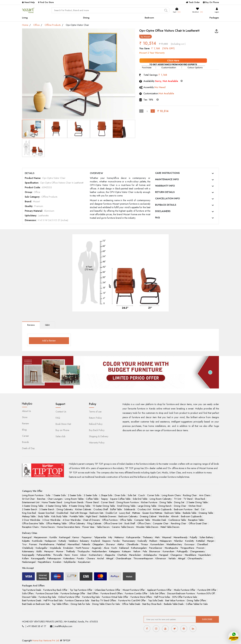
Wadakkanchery (174, 544)
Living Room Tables (74, 499)
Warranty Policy (97, 443)
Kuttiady (62, 541)
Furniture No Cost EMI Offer (132, 600)
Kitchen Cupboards (162, 509)
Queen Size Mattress (152, 513)
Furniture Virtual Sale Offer (115, 597)
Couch (142, 495)
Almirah (175, 516)
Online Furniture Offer (69, 597)
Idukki (39, 551)
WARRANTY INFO (165, 186)
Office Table (126, 520)
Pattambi (86, 544)
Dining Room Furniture (128, 502)
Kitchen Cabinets (83, 509)
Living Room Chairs (171, 495)
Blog (24, 430)
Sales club (60, 436)
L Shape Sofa (106, 495)
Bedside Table (190, 513)
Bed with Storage (79, 513)
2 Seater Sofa (75, 495)
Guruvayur (189, 544)
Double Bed (62, 513)
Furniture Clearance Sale (77, 600)
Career (26, 436)
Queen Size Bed (46, 513)
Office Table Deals (131, 604)
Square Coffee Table (120, 499)
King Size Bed (29, 513)
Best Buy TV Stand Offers (104, 600)
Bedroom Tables (172, 513)
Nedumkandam (99, 551)
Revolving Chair (179, 523)
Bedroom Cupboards (191, 516)
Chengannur (176, 555)
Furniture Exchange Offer (73, 593)
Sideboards (130, 509)
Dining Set (179, 502)
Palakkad (61, 544)
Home (25, 25)
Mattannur (119, 537)
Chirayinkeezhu (195, 558)
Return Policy (95, 418)
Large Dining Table (147, 506)
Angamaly (97, 548)
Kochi (114, 548)
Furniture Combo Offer (136, 593)
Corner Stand (108, 502)
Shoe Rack (200, 499)
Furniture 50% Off (206, 593)
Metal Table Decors (170, 527)
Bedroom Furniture (183, 509)
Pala (145, 551)
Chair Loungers (55, 499)
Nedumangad (29, 562)
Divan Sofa (120, 495)
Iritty (110, 537)
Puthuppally (182, 551)
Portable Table (77, 516)
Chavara (91, 558)
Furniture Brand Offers (112, 593)
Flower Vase (88, 527)
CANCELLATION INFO (168, 198)
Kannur (76, 537)
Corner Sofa (153, 495)
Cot (203, 509)
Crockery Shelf (101, 509)
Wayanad (167, 537)
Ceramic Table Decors (123, 527)
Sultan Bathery (206, 537)
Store (25, 417)
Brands (25, 442)
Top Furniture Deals (32, 590)
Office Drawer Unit (113, 523)
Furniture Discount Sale (47, 593)
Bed (197, 509)
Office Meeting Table (56, 523)
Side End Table (140, 499)
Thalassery (148, 537)
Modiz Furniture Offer (185, 590)
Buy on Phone (62, 430)
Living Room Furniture (33, 495)
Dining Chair (180, 506)
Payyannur (87, 537)
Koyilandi (96, 541)
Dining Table (166, 502)
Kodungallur (42, 548)
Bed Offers (93, 593)
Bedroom (149, 18)
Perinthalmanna (47, 544)
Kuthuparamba (133, 537)
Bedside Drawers (108, 516)
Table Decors (103, 527)
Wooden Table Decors (147, 527)
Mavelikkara (190, 555)
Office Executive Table (33, 523)
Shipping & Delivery (99, 436)
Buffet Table (116, 509)
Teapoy (104, 499)
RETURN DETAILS (165, 192)
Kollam (25, 558)
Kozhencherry (96, 555)
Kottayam (126, 551)
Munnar (60, 551)
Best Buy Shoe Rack (152, 604)
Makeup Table (29, 516)
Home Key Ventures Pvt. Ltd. (46, 640)
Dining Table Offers (196, 600)
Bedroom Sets (96, 513)
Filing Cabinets (94, 523)
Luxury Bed (125, 513)
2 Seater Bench (30, 509)
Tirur (24, 544)
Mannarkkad (74, 544)
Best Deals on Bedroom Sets (36, 604)
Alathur (121, 544)
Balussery (84, 541)
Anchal (100, 558)
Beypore (106, 541)
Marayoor (49, 551)
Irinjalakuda (55, 548)
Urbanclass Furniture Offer (108, 590)
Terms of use (95, 412)
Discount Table (29, 597)
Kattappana (114, 551)
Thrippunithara (187, 548)
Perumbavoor (156, 548)
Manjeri (211, 541)
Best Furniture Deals (32, 600)
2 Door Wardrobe (31, 520)
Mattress (136, 513)
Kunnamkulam (157, 544)
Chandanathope (123, 558)
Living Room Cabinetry (161, 499)
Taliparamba (100, 537)
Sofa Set (132, 495)
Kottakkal (200, 541)
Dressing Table (206, 513)
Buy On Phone (211, 2)
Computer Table (142, 520)
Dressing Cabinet (148, 516)
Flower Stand (92, 502)
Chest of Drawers (91, 520)
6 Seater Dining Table (56, 506)
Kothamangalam (139, 548)
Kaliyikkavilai (70, 562)
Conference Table (177, 520)
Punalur (81, 558)
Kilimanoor (161, 558)
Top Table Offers (60, 604)
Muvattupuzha (171, 548)
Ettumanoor (155, 551)
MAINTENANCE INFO (167, 179)
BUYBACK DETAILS (166, 205)
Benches (41, 499)
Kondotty (190, 541)
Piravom (200, 548)
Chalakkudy (28, 548)
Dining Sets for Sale (80, 604)
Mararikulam (135, 555)
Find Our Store (46, 2)
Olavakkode (132, 544)
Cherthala (122, 555)
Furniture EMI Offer (207, 590)
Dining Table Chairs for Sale (106, 604)
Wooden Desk (159, 520)
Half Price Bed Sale (53, 600)
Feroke (116, 541)
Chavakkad (202, 544)
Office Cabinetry (77, 523)
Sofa (48, 495)
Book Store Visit (63, 424)
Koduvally (142, 541)
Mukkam (153, 541)
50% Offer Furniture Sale (185, 597)
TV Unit (177, 499)
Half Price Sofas (162, 597)
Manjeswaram (41, 537)
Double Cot (111, 513)
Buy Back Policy (97, 430)
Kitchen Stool (195, 506)
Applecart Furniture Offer (159, 590)
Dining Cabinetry (65, 509)
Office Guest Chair (198, 523)
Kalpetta (26, 541)
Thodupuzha (83, 551)
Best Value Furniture (175, 600)
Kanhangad (65, 537)
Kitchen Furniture (149, 502)
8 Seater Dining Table (80, 506)
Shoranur (110, 544)
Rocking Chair (190, 495)
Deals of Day (28, 448)
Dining (86, 18)
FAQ (157, 218)
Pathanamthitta (44, 555)
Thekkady (70, 551)
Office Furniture (110, 520)
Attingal (110, 558)
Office (36, 25)
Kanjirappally (28, 555)
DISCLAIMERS (163, 211)
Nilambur (178, 541)
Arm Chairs (205, 495)
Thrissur (144, 544)
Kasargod (27, 537)
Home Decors (48, 527)
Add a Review (49, 341)
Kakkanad (124, 548)
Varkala (172, 558)
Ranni (67, 555)
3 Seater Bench (47, 509)
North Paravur (83, 548)
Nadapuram (50, 541)
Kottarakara (69, 558)
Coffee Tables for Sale (197, 604)
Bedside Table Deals (174, 604)
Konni (75, 555)
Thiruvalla (58, 555)
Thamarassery (129, 541)
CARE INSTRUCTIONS (167, 173)
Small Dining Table (126, 506)
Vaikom (137, 551)
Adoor (83, 555)
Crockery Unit (144, 509)
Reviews (31, 325)
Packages (214, 18)
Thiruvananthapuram (143, 558)
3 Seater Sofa (90, 495)
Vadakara (73, 541)
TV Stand (188, 499)
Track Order (193, 2)
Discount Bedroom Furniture (181, 593)
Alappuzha (110, 555)
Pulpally (193, 537)
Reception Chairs (30, 527)
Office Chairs (144, 523)
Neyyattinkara (44, 562)
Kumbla (53, 537)
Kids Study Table (59, 516)
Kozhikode (37, 541)
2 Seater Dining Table (197, 502)
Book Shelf (130, 523)
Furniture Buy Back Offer (55, 590)
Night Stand (92, 516)
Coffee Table (92, 499)
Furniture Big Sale (47, 597)
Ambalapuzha (150, 555)
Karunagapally (38, 558)
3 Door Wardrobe (51, 520)
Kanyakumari (84, 562)
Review (26, 423)
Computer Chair (161, 523)
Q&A (47, 325)
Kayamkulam (205, 555)
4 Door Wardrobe (72, 520)
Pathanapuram (54, 558)
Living (25, 18)
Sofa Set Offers (157, 593)
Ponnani (33, 544)
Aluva (106, 548)
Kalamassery (28, 551)
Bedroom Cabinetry (128, 516)
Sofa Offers (28, 593)
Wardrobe (164, 516)
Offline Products (53, 25)
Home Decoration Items (68, 527)
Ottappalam (98, 544)
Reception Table (196, 520)
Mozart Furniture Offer (134, 590)
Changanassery (197, 551)
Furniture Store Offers (141, 597)
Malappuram (166, 541)
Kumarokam (169, 551)
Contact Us (61, 412)
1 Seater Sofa (59, 495)
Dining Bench (165, 506)
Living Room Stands (74, 502)
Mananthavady (180, 537)
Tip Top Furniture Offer (81, 590)
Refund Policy (96, 424)
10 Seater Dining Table (104, 506)
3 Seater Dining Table (33, 506)
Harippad (164, 555)
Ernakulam (68, 548)
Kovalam (57, 562)
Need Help (28, 2)
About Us (26, 411)
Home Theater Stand (52, 502)
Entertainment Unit (31, 502)
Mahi (157, 537)
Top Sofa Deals (156, 600)
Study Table (43, 516)
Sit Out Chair (28, 499)
